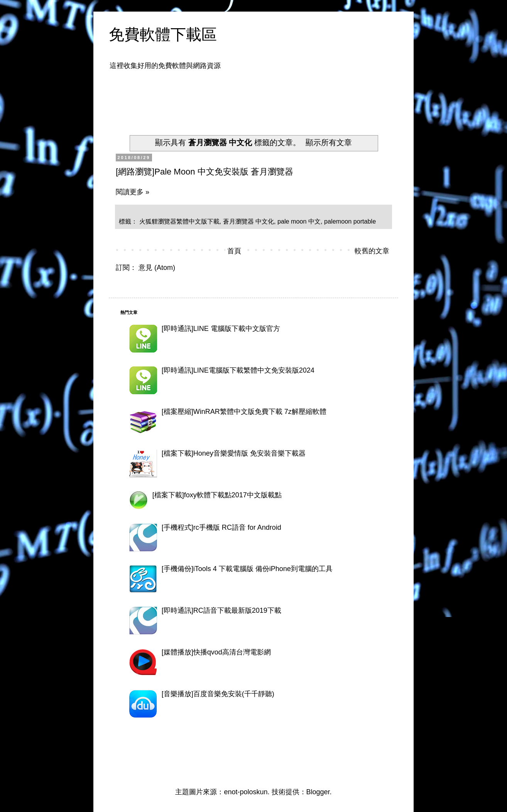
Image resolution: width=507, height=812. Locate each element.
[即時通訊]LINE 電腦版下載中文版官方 (221, 329)
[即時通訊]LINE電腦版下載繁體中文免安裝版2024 (238, 370)
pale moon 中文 (299, 221)
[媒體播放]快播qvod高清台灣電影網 (216, 652)
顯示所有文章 (329, 142)
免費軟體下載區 (163, 34)
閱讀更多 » (133, 192)
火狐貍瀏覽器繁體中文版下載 (179, 221)
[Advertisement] (261, 98)
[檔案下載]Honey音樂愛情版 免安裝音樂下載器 (234, 453)
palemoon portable (350, 221)
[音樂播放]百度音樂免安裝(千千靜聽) (218, 694)
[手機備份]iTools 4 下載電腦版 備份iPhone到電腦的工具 (247, 569)
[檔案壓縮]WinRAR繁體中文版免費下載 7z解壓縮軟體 (244, 412)
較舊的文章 (372, 251)
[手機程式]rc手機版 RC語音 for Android (221, 527)
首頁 (234, 251)
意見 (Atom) (157, 268)
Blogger (318, 792)
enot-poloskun (246, 792)
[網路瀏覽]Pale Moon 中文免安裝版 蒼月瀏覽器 (204, 172)
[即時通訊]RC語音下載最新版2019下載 (221, 610)
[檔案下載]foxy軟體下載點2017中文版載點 (217, 495)
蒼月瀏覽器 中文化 (249, 221)
